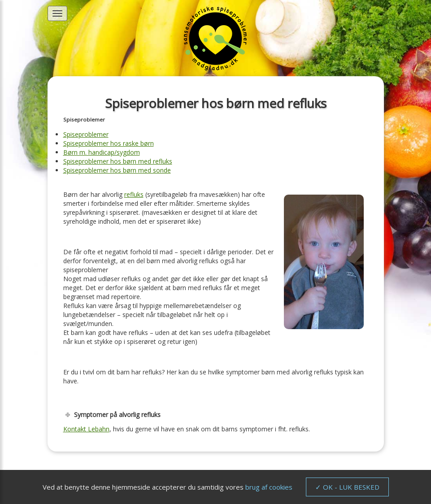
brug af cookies (269, 487)
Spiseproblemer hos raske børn (109, 143)
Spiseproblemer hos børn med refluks (118, 161)
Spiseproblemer (86, 134)
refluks (134, 194)
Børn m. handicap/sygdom (102, 152)
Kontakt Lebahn (86, 429)
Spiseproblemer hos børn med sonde (117, 170)
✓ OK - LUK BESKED (347, 487)
